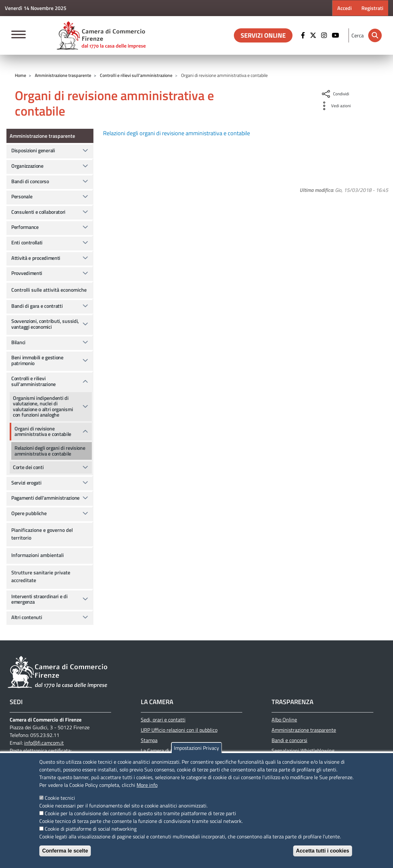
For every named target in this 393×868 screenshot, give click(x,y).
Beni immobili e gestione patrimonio (37, 360)
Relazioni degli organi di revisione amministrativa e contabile (177, 133)
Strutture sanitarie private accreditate (41, 576)
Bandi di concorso (30, 181)
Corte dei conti (28, 467)
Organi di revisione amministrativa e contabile (43, 431)
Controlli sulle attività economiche (49, 290)
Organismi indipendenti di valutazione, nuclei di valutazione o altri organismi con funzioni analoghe (43, 406)
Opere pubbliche (29, 513)
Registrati (372, 8)
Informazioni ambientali (38, 555)
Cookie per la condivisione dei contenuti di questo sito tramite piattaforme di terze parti (140, 813)
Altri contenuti (27, 617)
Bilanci (18, 342)
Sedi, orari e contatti (163, 720)
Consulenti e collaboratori (38, 212)
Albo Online (284, 720)
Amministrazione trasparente (63, 75)
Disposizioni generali (33, 150)
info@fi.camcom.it (44, 743)
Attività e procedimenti (36, 258)
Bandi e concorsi (289, 740)
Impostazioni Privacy (196, 748)
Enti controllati (27, 242)
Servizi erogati (26, 483)
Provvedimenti (27, 273)
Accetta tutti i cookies (323, 851)
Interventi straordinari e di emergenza (39, 599)
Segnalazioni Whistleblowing (303, 750)
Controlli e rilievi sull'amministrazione (136, 75)
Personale (22, 196)
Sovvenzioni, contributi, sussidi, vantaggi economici (45, 324)
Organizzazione (27, 166)
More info (147, 785)
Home (20, 75)
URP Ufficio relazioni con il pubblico (179, 730)
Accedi (345, 8)
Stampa (149, 740)
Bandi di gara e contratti (37, 306)
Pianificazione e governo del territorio (42, 534)
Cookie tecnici (60, 798)
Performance (25, 227)
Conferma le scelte (65, 851)
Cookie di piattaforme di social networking (91, 829)
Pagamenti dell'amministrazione (45, 498)
